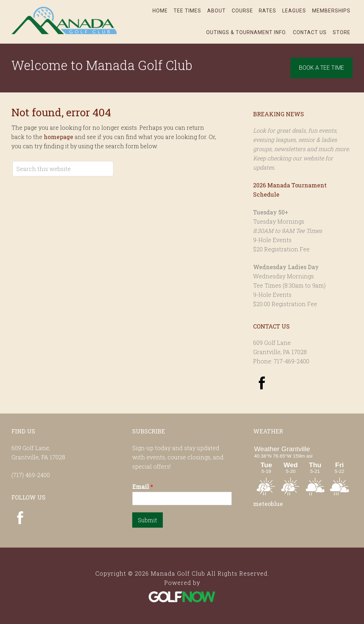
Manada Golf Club (65, 20)
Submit (148, 520)
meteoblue (268, 504)
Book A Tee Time (322, 68)
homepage (58, 137)
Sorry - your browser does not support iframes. (303, 470)
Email (143, 487)
